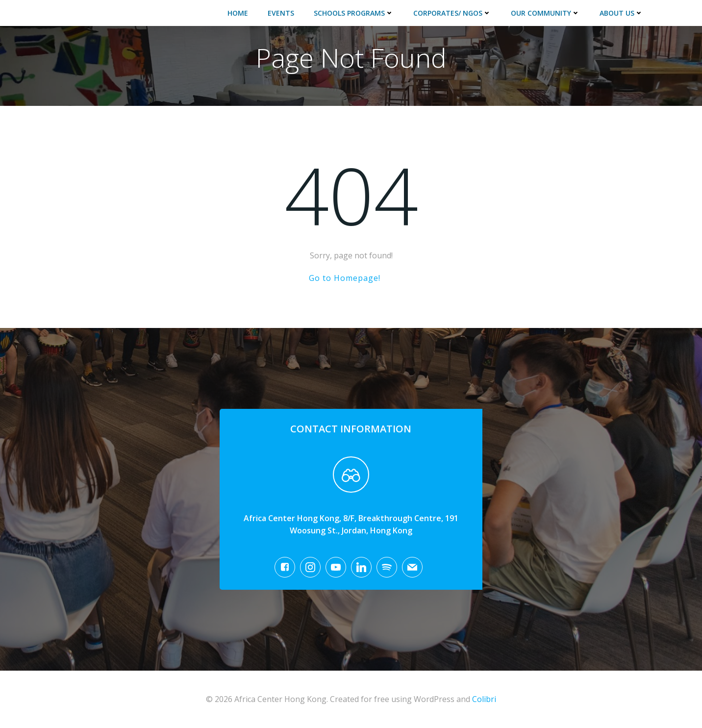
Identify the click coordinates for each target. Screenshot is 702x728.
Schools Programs (354, 13)
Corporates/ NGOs (452, 13)
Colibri (484, 699)
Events (281, 13)
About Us (621, 13)
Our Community (545, 13)
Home (238, 13)
